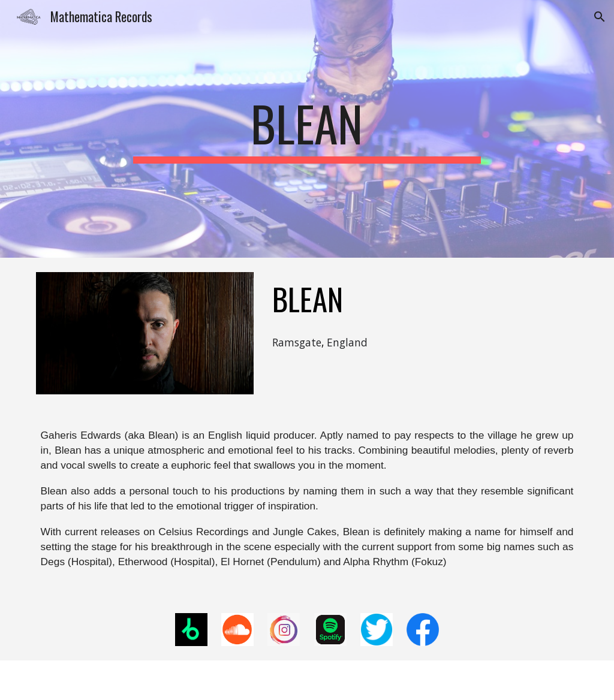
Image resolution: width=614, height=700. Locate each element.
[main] (307, 129)
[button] (600, 17)
